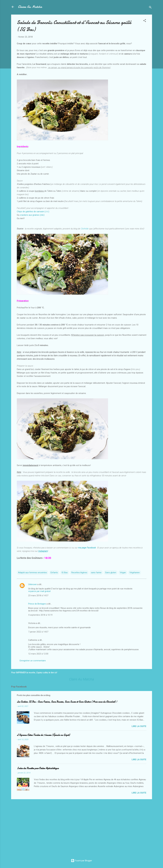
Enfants (54, 573)
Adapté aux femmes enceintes (32, 573)
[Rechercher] (150, 8)
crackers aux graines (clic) (32, 215)
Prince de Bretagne (37, 604)
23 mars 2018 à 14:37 (38, 596)
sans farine (96, 573)
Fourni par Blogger (81, 861)
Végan (123, 573)
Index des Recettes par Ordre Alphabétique (38, 768)
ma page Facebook (87, 548)
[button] (145, 21)
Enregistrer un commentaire (33, 661)
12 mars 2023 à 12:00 (38, 654)
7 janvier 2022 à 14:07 (38, 632)
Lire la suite (139, 726)
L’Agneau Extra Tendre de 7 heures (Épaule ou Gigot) (43, 735)
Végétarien (135, 573)
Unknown (32, 584)
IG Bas (65, 573)
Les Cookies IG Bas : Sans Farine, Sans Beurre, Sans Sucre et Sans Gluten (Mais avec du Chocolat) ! (67, 702)
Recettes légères (79, 573)
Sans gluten (111, 573)
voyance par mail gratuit (39, 591)
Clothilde (85, 229)
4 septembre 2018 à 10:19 (40, 615)
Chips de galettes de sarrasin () (33, 212)
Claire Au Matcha (30, 7)
